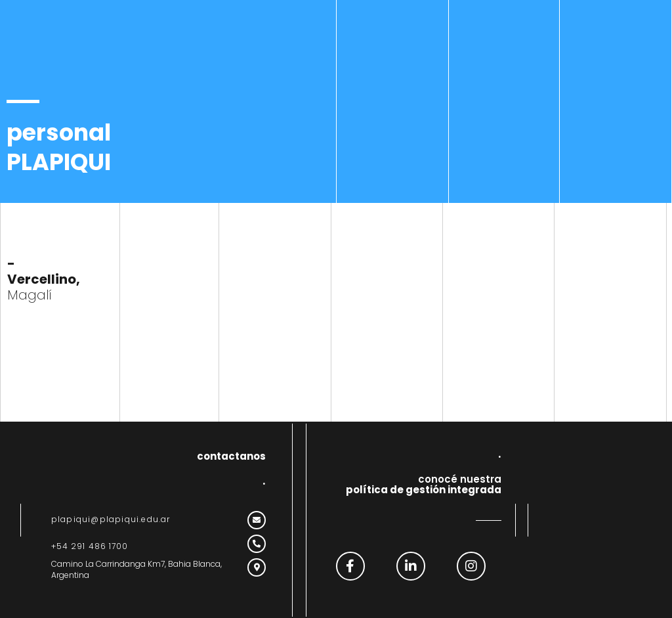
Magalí (44, 279)
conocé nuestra (424, 485)
